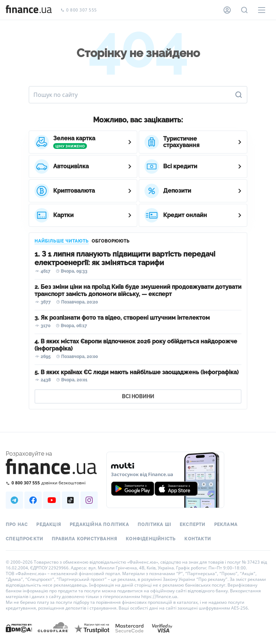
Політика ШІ (154, 525)
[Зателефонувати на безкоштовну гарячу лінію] (52, 483)
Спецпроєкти (24, 539)
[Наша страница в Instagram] (89, 500)
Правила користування (84, 539)
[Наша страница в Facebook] (33, 500)
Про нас (17, 525)
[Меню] (262, 10)
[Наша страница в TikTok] (70, 500)
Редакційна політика (99, 525)
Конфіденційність (151, 539)
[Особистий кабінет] (227, 10)
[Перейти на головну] (29, 10)
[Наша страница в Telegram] (14, 500)
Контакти (198, 539)
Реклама (226, 525)
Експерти (193, 525)
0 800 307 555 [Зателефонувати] (79, 10)
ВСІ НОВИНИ (138, 396)
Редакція (49, 525)
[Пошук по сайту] (244, 10)
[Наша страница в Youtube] (52, 500)
